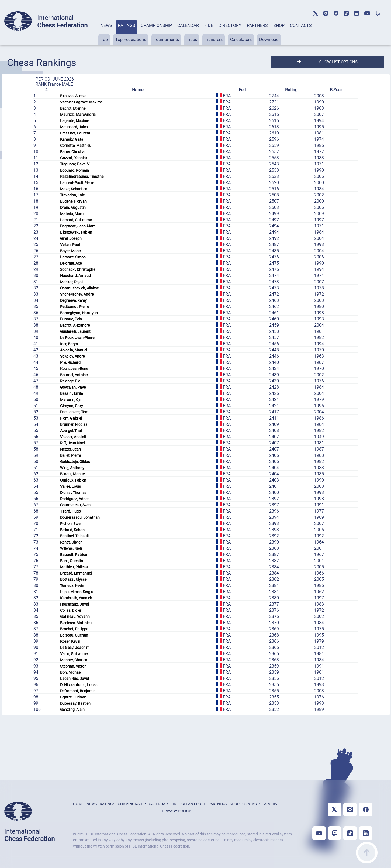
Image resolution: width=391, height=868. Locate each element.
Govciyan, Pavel (73, 387)
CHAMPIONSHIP (156, 25)
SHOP (279, 25)
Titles (192, 39)
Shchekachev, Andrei (77, 294)
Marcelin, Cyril (72, 400)
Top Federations (131, 39)
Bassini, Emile (71, 393)
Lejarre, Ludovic (73, 697)
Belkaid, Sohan (72, 530)
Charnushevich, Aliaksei (80, 288)
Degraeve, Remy (73, 300)
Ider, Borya (69, 344)
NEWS (106, 25)
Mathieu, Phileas (74, 567)
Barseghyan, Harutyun (79, 313)
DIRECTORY (230, 25)
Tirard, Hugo (70, 511)
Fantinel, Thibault (75, 536)
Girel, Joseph (71, 238)
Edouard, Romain (75, 170)
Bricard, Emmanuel (76, 573)
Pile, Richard (70, 362)
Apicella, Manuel (74, 350)
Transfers (214, 39)
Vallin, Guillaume (74, 654)
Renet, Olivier (71, 542)
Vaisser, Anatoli (73, 437)
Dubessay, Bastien (75, 703)
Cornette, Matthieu (76, 146)
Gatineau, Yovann (75, 617)
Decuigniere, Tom (74, 412)
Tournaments (166, 39)
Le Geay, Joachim (75, 648)
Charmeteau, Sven (75, 505)
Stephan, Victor (73, 666)
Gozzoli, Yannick (74, 158)
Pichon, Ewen (71, 524)
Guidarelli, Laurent (75, 331)
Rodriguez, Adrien (75, 499)
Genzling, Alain (72, 710)
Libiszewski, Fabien (76, 232)
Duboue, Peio (71, 319)
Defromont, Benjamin (78, 691)
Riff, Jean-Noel (72, 443)
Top (104, 39)
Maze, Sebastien (74, 189)
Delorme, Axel (71, 263)
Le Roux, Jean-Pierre (77, 338)
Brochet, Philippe (74, 629)
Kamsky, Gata (72, 139)
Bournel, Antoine (74, 375)
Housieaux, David (75, 604)
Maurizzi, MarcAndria (78, 115)
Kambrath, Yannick (76, 598)
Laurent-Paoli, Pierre (77, 183)
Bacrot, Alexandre (75, 325)
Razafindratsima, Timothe (82, 177)
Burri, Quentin (72, 561)
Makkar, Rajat (72, 282)
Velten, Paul (70, 245)
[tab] (106, 32)
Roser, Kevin (70, 641)
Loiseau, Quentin (74, 635)
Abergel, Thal (71, 431)
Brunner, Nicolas (74, 424)
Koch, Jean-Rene (74, 369)
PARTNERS (257, 25)
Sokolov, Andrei (73, 356)
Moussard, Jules (74, 127)
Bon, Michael (71, 672)
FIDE (209, 25)
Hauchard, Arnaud (75, 276)
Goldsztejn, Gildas (75, 462)
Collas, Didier (71, 610)
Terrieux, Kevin (72, 586)
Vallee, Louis (70, 486)
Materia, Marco (73, 214)
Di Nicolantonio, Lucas (79, 685)
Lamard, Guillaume (76, 220)
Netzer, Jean (70, 449)
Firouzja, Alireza (73, 96)
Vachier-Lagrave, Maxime (81, 102)
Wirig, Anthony (72, 468)
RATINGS (127, 25)
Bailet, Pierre (70, 455)
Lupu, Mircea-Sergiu (77, 592)
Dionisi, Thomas (73, 493)
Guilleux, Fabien (73, 480)
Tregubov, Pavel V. (75, 164)
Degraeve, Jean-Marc (78, 226)
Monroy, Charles (74, 660)
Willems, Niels (71, 548)
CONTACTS (301, 25)
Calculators (241, 39)
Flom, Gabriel (71, 418)
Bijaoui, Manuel (73, 474)
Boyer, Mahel (71, 251)
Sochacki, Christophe (78, 269)
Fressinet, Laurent (75, 133)
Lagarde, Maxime (75, 121)
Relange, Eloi (71, 381)
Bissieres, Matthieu (76, 623)
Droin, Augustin (73, 208)
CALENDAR (188, 25)
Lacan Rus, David (75, 679)
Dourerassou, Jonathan (80, 517)
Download (269, 39)
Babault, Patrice (73, 555)
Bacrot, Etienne (73, 108)
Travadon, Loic (72, 195)
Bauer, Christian (73, 152)
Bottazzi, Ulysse (73, 579)
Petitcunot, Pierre (75, 307)
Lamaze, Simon (73, 257)
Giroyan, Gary (72, 406)
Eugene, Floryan (73, 201)
